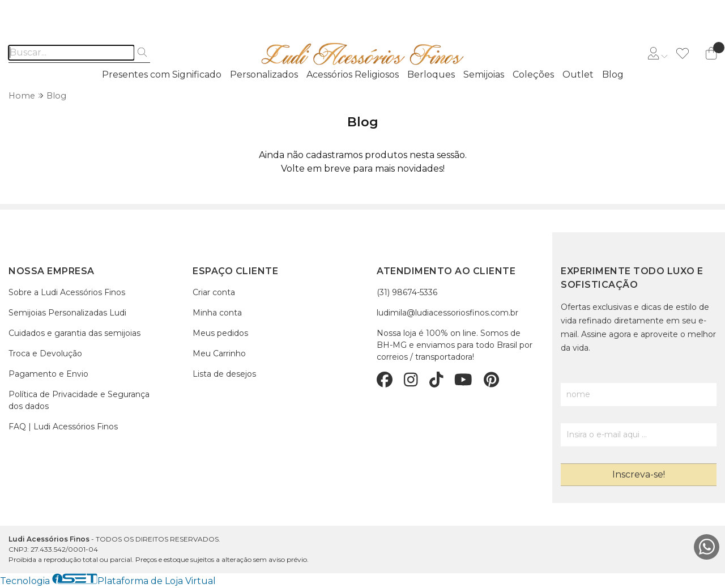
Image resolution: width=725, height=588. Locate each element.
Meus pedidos (220, 333)
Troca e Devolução (45, 353)
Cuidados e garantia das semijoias (74, 333)
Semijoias (484, 74)
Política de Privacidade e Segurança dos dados (79, 400)
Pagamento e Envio (48, 374)
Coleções (533, 74)
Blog (613, 74)
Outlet (578, 74)
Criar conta (214, 292)
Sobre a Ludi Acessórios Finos (67, 292)
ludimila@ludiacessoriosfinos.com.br (447, 313)
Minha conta (217, 313)
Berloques (431, 74)
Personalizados (264, 74)
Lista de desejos (224, 374)
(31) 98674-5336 (407, 292)
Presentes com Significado (162, 74)
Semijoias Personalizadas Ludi (67, 313)
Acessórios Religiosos (353, 74)
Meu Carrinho (219, 353)
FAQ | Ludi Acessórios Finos (63, 427)
